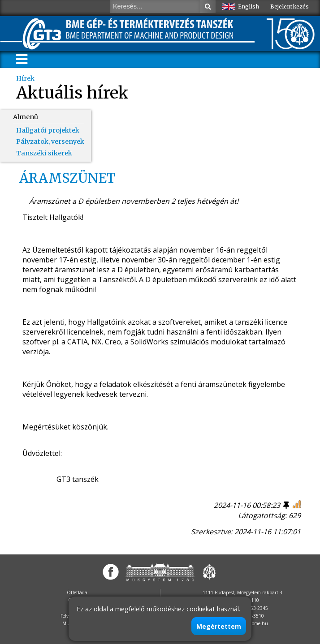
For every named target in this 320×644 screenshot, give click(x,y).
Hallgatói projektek (48, 130)
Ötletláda (77, 592)
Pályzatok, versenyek (50, 142)
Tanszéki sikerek (44, 153)
